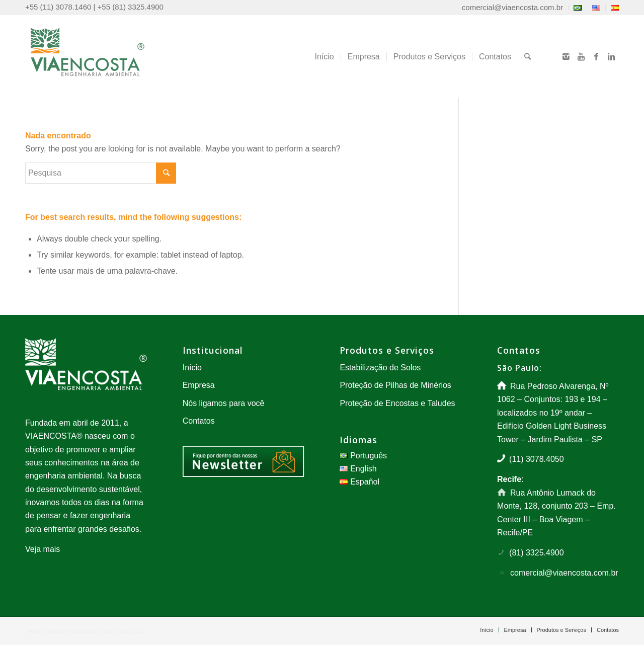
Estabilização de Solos (380, 368)
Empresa (199, 385)
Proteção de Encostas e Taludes (397, 403)
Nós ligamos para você (224, 403)
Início (192, 368)
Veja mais (43, 549)
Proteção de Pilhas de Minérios (395, 385)
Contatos (199, 421)
